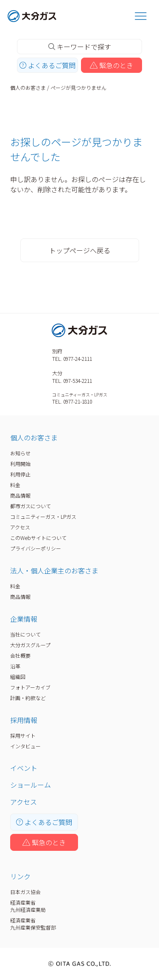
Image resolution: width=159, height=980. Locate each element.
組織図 (18, 677)
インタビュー (25, 746)
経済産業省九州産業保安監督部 (33, 924)
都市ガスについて (31, 506)
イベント (24, 768)
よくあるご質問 (47, 65)
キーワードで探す (80, 47)
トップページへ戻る (80, 250)
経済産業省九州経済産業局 (28, 906)
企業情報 (24, 619)
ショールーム (31, 785)
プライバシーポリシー (36, 548)
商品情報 (20, 495)
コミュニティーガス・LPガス (43, 516)
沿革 (15, 666)
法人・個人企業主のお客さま (54, 570)
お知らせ (20, 453)
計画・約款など (28, 698)
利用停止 (20, 474)
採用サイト (23, 735)
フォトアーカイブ (30, 687)
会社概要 (20, 655)
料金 (15, 485)
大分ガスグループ (30, 645)
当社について (25, 634)
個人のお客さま (28, 87)
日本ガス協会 (25, 892)
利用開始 (20, 464)
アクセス (20, 527)
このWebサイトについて (38, 538)
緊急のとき (112, 65)
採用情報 (24, 720)
